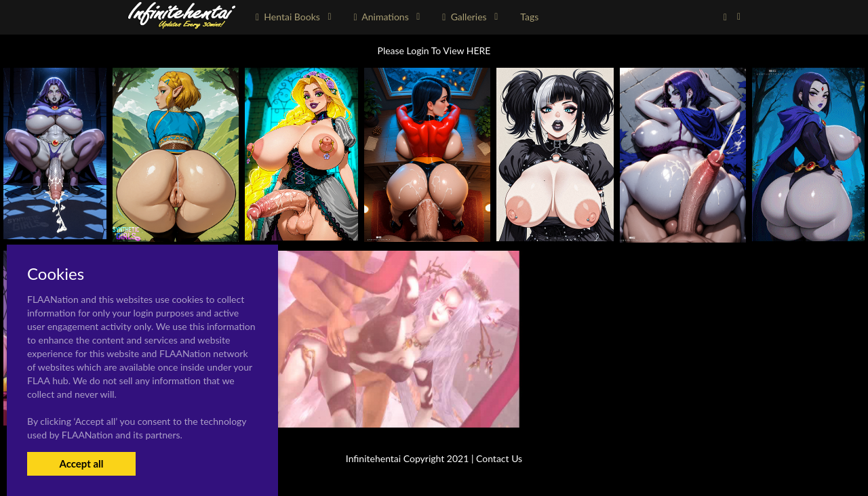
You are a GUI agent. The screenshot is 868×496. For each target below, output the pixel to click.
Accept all (81, 463)
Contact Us (499, 458)
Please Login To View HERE (434, 50)
